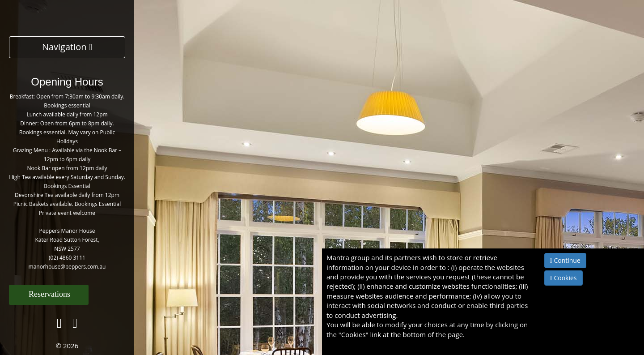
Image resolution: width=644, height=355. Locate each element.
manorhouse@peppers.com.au (67, 267)
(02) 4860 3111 (67, 258)
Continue (565, 260)
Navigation (67, 47)
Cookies (563, 278)
